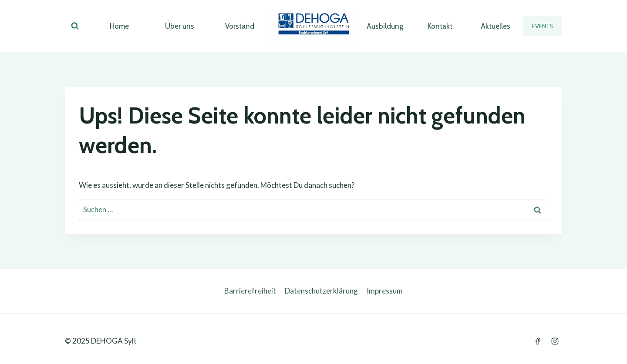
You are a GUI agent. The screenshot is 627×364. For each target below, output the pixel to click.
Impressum (385, 291)
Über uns (180, 26)
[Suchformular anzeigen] (75, 26)
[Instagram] (555, 341)
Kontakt (440, 26)
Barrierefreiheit (250, 291)
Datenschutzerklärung (321, 291)
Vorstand (240, 26)
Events (543, 26)
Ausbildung (385, 26)
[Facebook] (538, 341)
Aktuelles (496, 26)
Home (119, 26)
